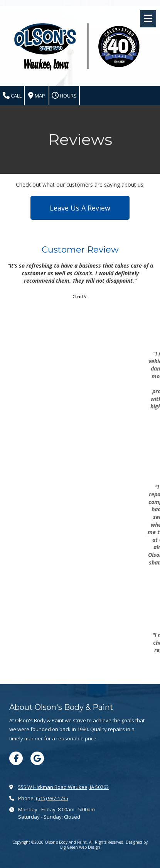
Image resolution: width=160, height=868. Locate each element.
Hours (64, 96)
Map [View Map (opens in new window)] (37, 96)
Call (12, 96)
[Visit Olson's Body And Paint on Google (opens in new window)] (37, 758)
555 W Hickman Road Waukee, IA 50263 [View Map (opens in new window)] (63, 787)
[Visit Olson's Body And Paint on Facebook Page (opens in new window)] (16, 758)
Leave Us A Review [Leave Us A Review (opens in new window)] (80, 208)
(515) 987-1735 (52, 798)
